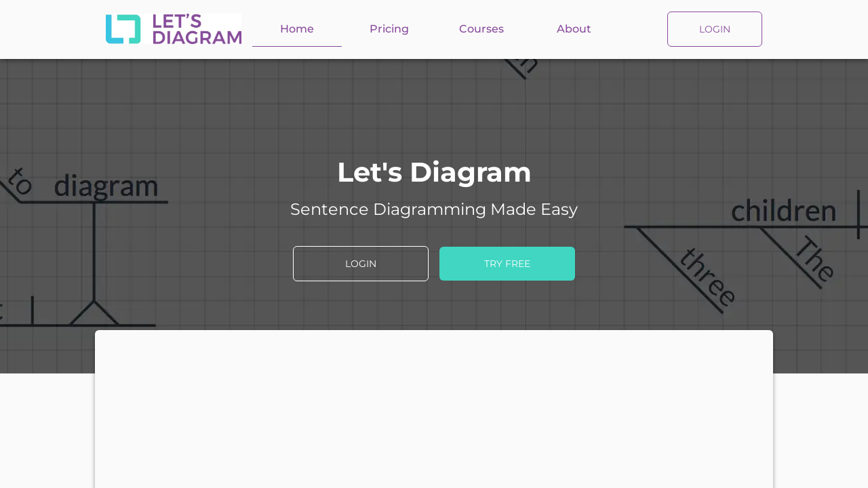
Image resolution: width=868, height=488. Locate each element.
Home (297, 29)
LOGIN (715, 29)
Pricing (389, 29)
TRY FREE (507, 264)
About (574, 29)
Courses (481, 29)
